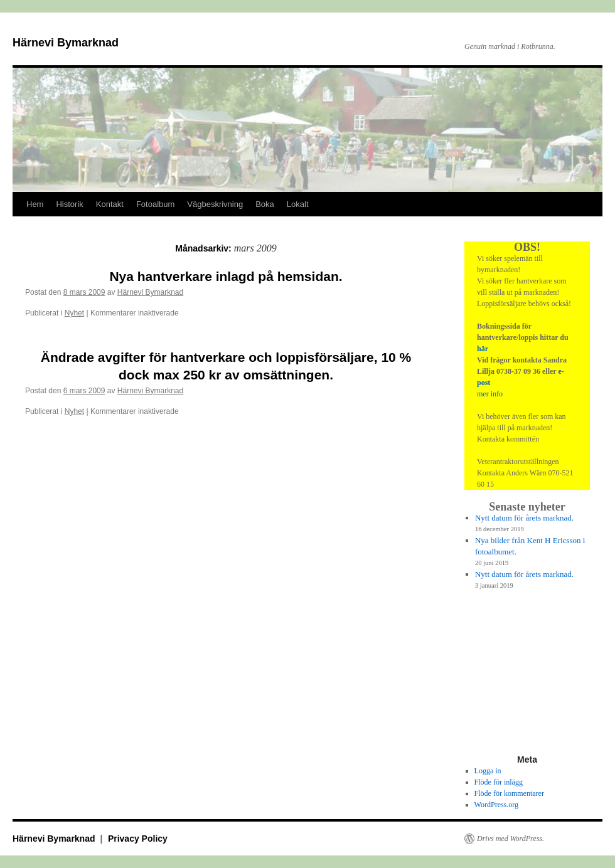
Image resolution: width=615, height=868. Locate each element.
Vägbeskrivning (215, 204)
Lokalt (298, 204)
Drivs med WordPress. (511, 839)
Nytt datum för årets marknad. (524, 518)
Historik (69, 204)
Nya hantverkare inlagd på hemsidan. (226, 276)
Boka (265, 204)
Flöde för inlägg (499, 782)
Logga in (488, 771)
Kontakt (110, 204)
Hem (35, 204)
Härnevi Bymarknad (66, 43)
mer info (490, 394)
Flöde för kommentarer (509, 793)
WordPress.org (496, 805)
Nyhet (74, 313)
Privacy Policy (138, 839)
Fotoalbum (155, 204)
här (483, 349)
